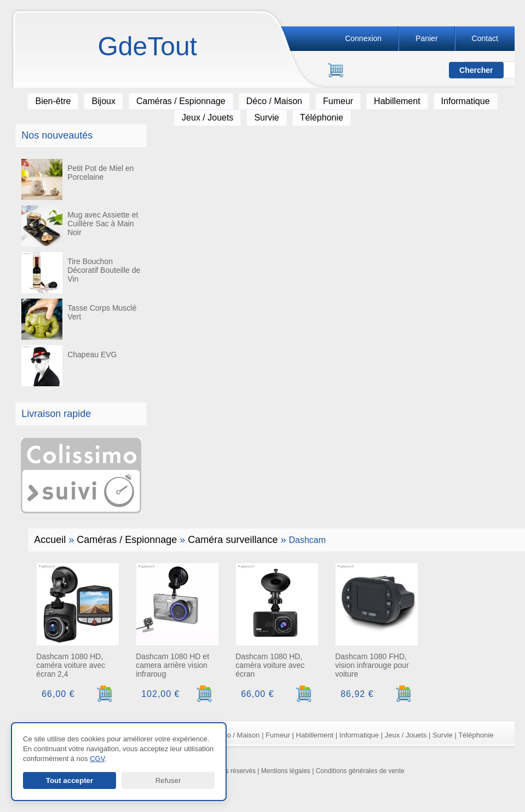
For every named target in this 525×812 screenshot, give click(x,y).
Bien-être (53, 101)
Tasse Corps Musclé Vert (79, 319)
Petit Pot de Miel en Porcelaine (77, 179)
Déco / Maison (274, 101)
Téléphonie (322, 118)
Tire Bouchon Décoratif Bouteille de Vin (80, 273)
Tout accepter (70, 780)
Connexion (363, 38)
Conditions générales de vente (360, 771)
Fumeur (338, 101)
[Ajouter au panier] (105, 694)
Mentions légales (286, 771)
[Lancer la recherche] (476, 70)
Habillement (397, 101)
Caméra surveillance (233, 540)
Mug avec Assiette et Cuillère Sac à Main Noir (79, 226)
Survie (266, 118)
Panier (426, 38)
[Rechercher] (380, 71)
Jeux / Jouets (207, 118)
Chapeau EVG (69, 366)
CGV (97, 759)
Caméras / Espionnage (181, 101)
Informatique (466, 101)
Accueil (50, 540)
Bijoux (103, 101)
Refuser (168, 780)
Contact (485, 38)
